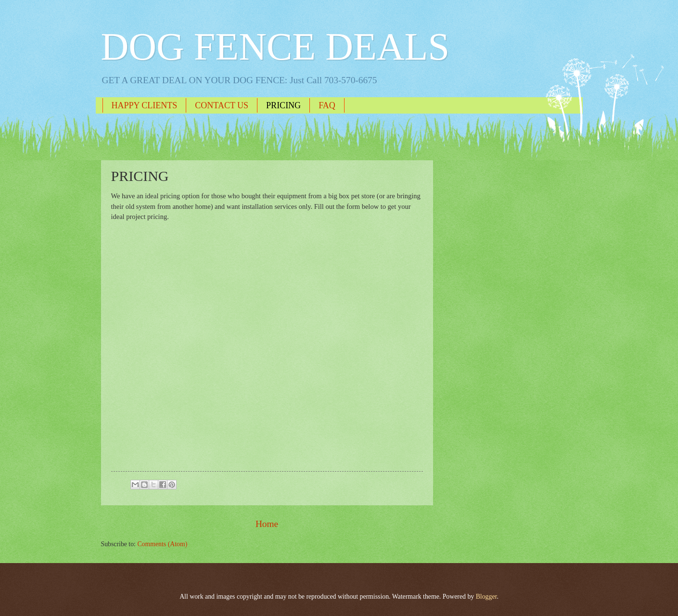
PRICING (283, 105)
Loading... (246, 343)
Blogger (486, 597)
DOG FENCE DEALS (275, 47)
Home (267, 524)
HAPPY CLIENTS (145, 105)
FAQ (327, 105)
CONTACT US (222, 105)
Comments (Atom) (162, 544)
